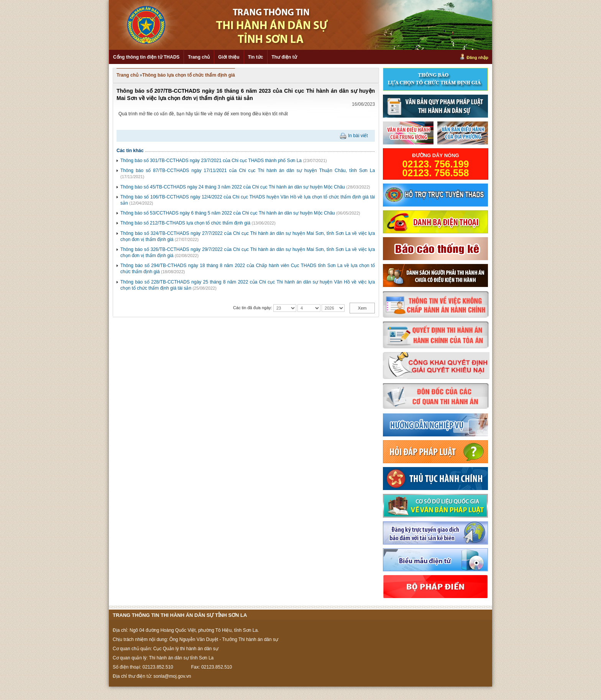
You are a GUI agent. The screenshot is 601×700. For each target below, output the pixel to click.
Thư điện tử (284, 57)
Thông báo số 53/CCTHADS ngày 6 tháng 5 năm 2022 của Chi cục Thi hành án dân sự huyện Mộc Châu (228, 213)
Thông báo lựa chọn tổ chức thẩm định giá (189, 75)
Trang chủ (199, 57)
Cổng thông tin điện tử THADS (146, 57)
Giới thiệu (229, 57)
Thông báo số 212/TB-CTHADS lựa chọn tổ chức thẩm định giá (185, 223)
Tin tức (256, 57)
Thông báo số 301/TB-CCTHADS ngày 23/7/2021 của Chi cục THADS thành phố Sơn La (211, 161)
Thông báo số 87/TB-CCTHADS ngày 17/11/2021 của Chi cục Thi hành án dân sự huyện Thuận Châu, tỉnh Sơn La (248, 170)
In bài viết (358, 136)
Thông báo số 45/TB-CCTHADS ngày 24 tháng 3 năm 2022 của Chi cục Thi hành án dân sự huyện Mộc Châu (233, 187)
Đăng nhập (477, 57)
